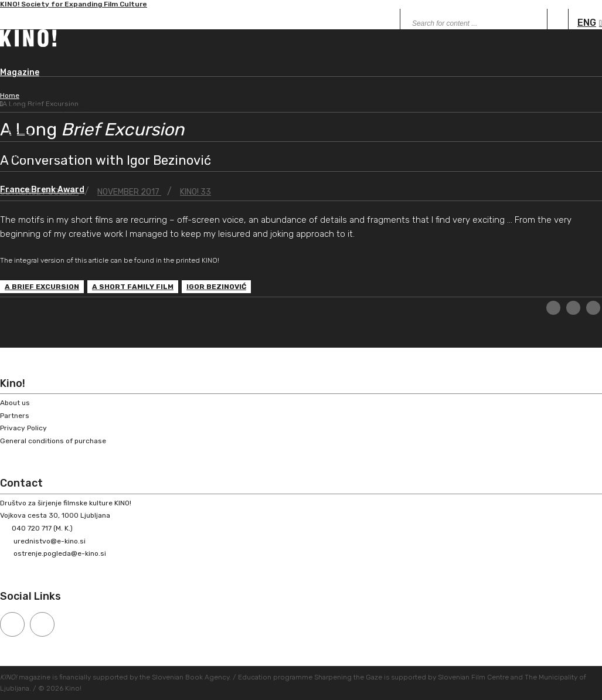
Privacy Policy (23, 428)
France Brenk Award (42, 190)
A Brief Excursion (42, 287)
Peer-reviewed (36, 154)
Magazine (20, 72)
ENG (587, 23)
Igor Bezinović (216, 287)
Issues (20, 131)
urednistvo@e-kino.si (50, 541)
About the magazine (47, 108)
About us (15, 403)
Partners (15, 416)
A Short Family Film (133, 287)
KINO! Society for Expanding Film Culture (74, 6)
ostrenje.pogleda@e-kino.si (60, 553)
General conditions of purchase (53, 441)
